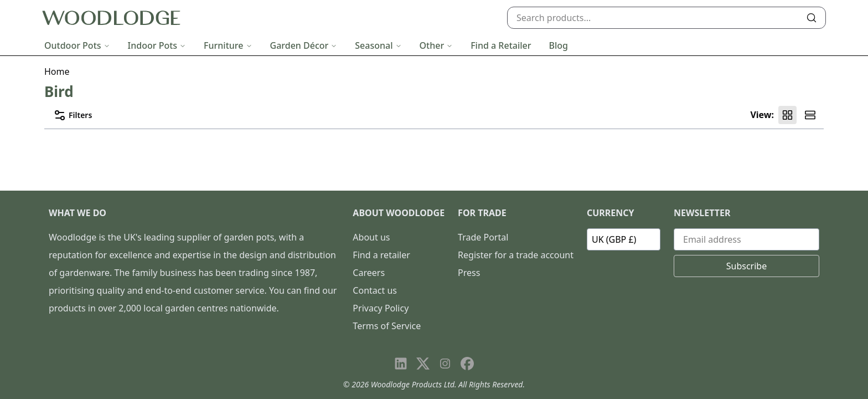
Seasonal (378, 45)
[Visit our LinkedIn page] (401, 364)
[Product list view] (810, 115)
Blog (559, 45)
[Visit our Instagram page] (445, 364)
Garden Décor (304, 45)
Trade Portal (483, 237)
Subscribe (746, 266)
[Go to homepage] (111, 18)
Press (469, 273)
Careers (369, 273)
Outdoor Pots (77, 45)
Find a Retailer (501, 45)
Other (436, 45)
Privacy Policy (381, 308)
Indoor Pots (157, 45)
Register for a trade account (516, 255)
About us (371, 237)
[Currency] (624, 239)
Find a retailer (381, 255)
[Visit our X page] (423, 364)
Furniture (228, 45)
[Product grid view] (787, 115)
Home (57, 71)
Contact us (375, 290)
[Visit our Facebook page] (467, 364)
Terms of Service (387, 326)
